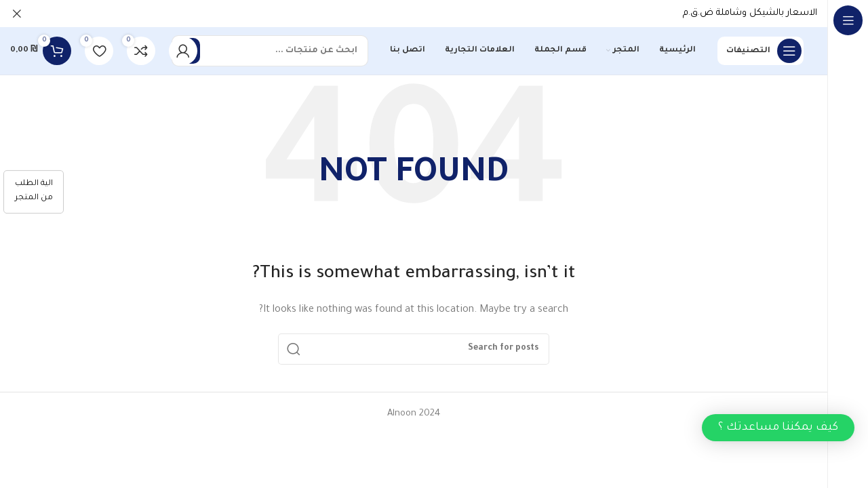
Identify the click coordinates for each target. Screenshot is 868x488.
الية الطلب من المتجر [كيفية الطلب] (34, 191)
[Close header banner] (17, 14)
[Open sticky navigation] (761, 51)
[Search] (270, 51)
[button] (778, 428)
